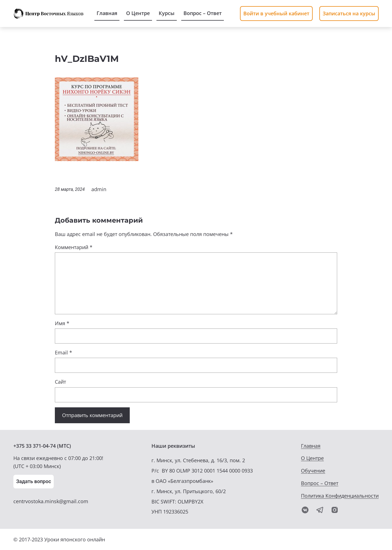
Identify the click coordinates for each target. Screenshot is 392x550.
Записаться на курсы (349, 13)
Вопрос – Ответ (320, 483)
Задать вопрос (34, 481)
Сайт (60, 382)
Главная (311, 446)
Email (63, 352)
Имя (62, 323)
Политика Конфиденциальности (340, 496)
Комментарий (74, 247)
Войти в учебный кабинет (276, 13)
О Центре (312, 458)
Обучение (313, 471)
